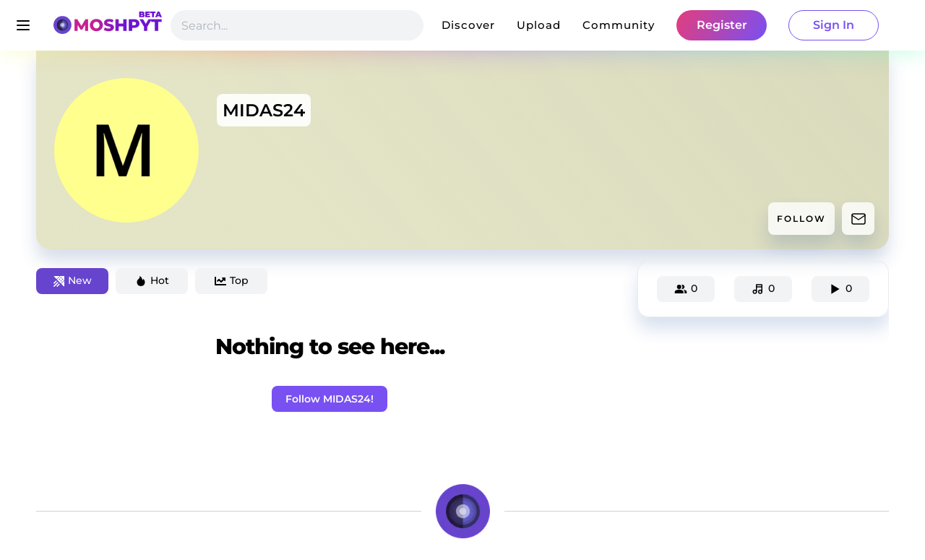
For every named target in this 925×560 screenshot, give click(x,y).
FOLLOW (801, 219)
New (73, 280)
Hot (152, 280)
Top (232, 280)
